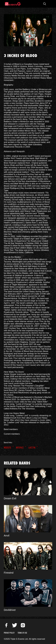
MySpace (20, 448)
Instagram (23, 625)
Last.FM (32, 448)
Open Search (45, 4)
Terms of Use (22, 633)
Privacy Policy (9, 633)
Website (7, 448)
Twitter (15, 625)
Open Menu (50, 4)
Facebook (6, 625)
